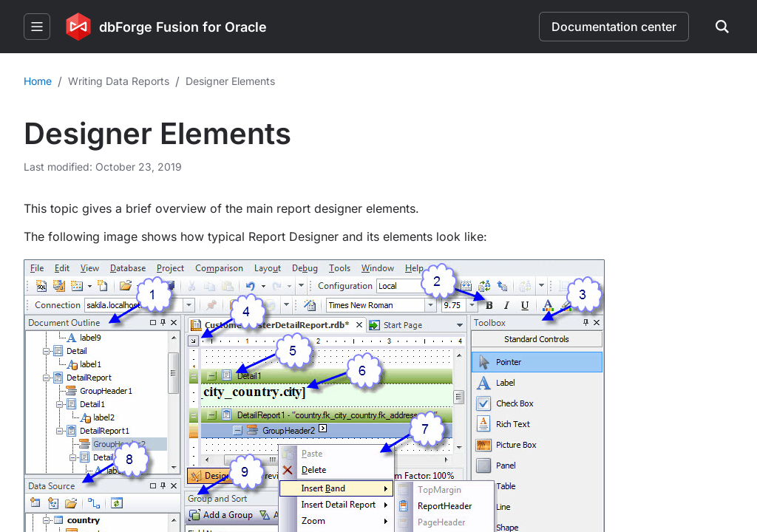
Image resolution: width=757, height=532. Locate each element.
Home (38, 81)
